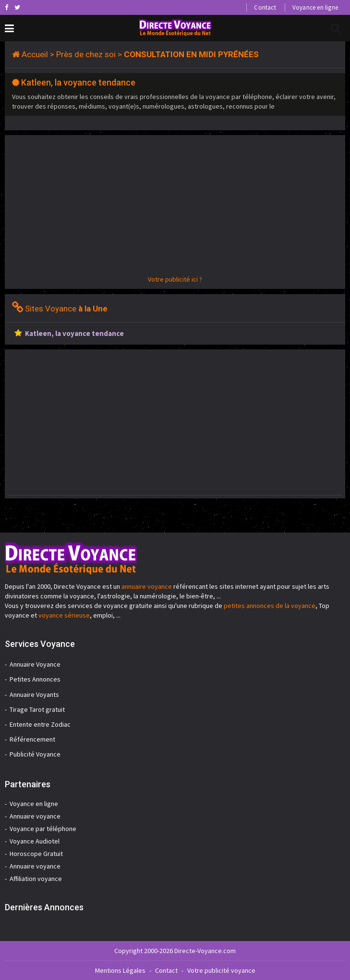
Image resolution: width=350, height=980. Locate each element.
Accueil (35, 54)
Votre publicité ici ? (175, 279)
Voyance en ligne (315, 7)
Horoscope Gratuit (36, 854)
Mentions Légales (120, 970)
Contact (265, 7)
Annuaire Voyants (34, 695)
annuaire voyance (147, 586)
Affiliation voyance (36, 879)
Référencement (32, 739)
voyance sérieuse (64, 615)
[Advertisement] (175, 207)
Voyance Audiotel (35, 841)
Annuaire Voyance (35, 664)
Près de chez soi (86, 54)
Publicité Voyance (35, 754)
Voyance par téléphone (43, 829)
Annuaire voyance (35, 816)
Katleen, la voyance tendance (78, 82)
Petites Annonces (35, 679)
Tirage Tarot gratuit (37, 709)
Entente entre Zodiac (40, 724)
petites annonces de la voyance (270, 606)
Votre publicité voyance (221, 970)
